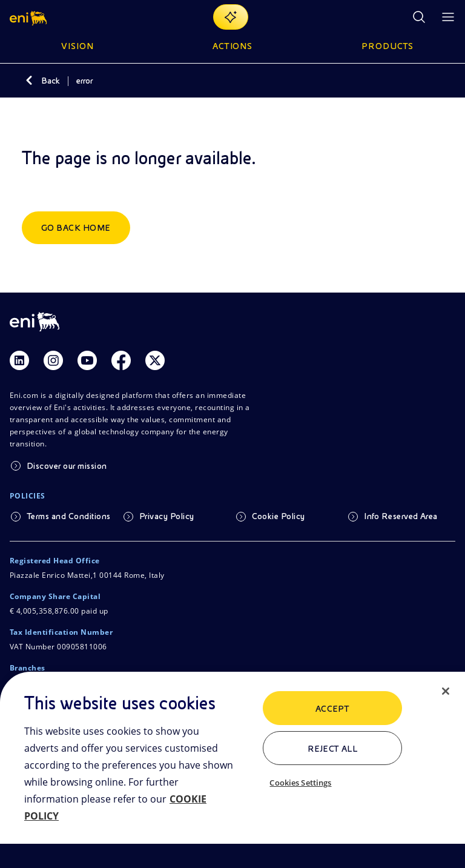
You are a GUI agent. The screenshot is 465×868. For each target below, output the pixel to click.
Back (51, 81)
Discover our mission (67, 466)
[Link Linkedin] (19, 360)
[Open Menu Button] (448, 17)
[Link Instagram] (53, 360)
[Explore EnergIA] (231, 17)
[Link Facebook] (121, 360)
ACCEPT (333, 709)
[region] (232, 770)
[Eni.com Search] (419, 17)
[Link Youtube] (87, 360)
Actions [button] (233, 46)
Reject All (333, 749)
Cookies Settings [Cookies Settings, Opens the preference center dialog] (300, 783)
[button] (29, 17)
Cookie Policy (279, 516)
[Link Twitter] (155, 360)
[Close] (446, 691)
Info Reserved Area (401, 516)
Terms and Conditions (69, 516)
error (84, 81)
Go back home (76, 228)
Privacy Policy (167, 516)
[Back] (29, 81)
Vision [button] (77, 46)
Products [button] (387, 46)
